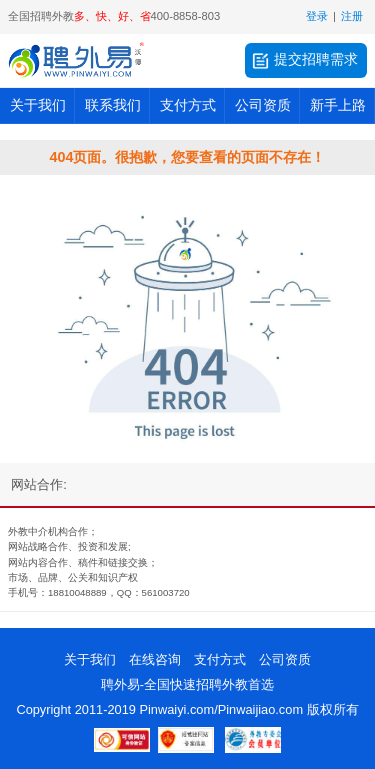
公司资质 (263, 105)
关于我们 (38, 105)
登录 (317, 16)
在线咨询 (155, 659)
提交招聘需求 (304, 61)
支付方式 (188, 105)
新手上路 (338, 105)
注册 (352, 16)
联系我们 (113, 105)
